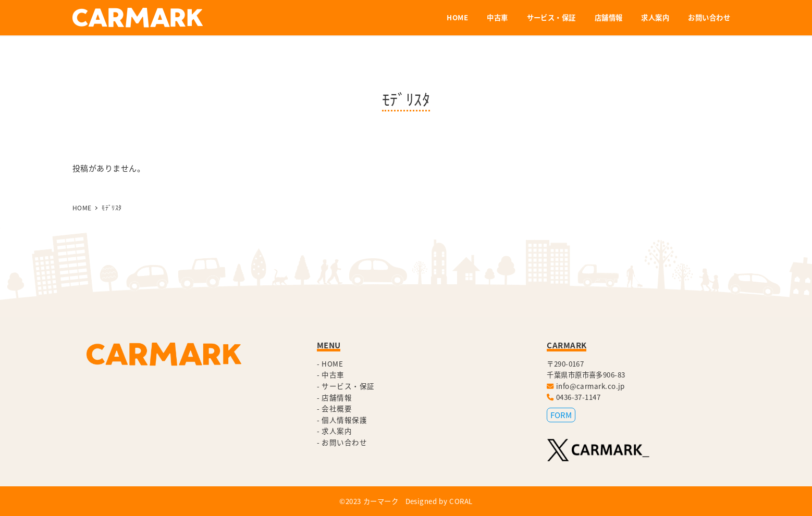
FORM (561, 415)
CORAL (461, 501)
